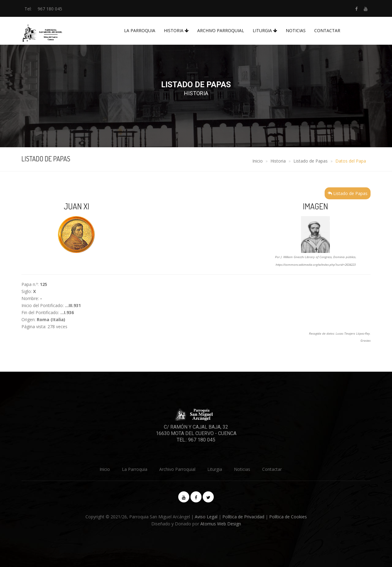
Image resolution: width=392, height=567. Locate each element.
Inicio (258, 161)
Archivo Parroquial (221, 30)
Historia (176, 30)
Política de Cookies (288, 517)
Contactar (327, 30)
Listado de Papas (311, 161)
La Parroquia (140, 30)
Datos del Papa (351, 161)
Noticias (296, 30)
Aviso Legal (206, 517)
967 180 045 (50, 9)
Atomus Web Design (221, 524)
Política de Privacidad (243, 517)
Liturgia (265, 30)
